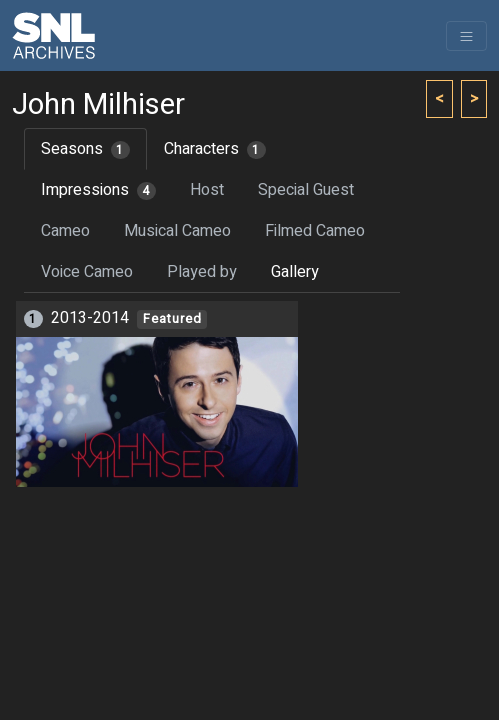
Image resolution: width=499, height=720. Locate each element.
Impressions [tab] (98, 190)
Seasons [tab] (85, 149)
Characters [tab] (215, 149)
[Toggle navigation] (466, 36)
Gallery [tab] (295, 272)
